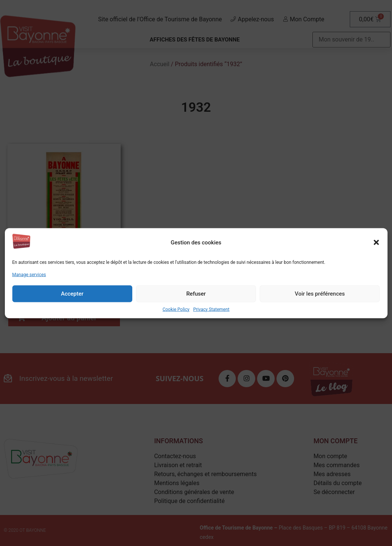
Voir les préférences (320, 294)
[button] (376, 243)
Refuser (196, 294)
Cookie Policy (176, 309)
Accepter (72, 294)
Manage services (29, 274)
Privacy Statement (211, 309)
